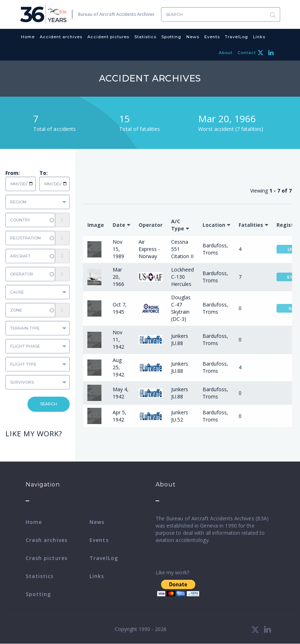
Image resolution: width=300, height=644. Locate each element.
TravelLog (236, 37)
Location (214, 225)
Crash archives (47, 540)
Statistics (145, 37)
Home (28, 37)
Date (119, 225)
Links (259, 37)
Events (212, 37)
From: (13, 173)
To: (44, 173)
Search (273, 15)
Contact (247, 53)
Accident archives (61, 37)
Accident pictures (108, 37)
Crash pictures (47, 558)
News (193, 37)
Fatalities (251, 225)
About (226, 53)
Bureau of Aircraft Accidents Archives (116, 14)
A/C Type (178, 225)
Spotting (171, 37)
